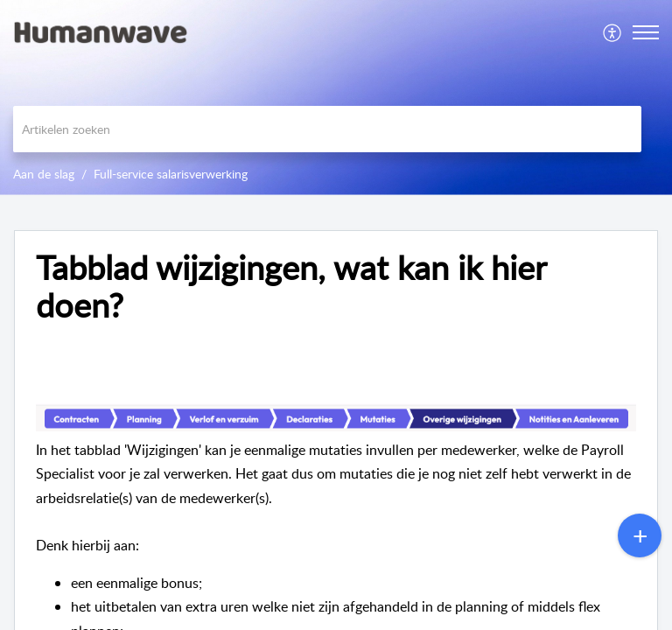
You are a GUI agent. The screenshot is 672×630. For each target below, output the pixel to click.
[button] (613, 32)
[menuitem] (613, 32)
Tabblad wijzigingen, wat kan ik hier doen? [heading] (291, 287)
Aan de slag (44, 174)
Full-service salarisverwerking (171, 174)
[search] (327, 129)
